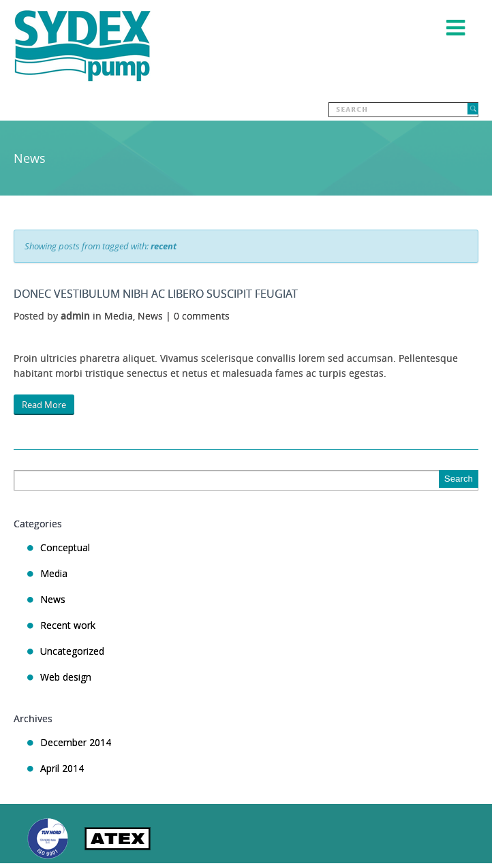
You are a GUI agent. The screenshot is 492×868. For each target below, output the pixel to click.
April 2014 (62, 768)
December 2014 (76, 742)
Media (119, 316)
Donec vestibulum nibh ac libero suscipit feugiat (156, 294)
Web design (66, 677)
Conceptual (65, 547)
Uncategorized (72, 651)
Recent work (68, 625)
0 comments (202, 316)
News (150, 316)
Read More (44, 405)
